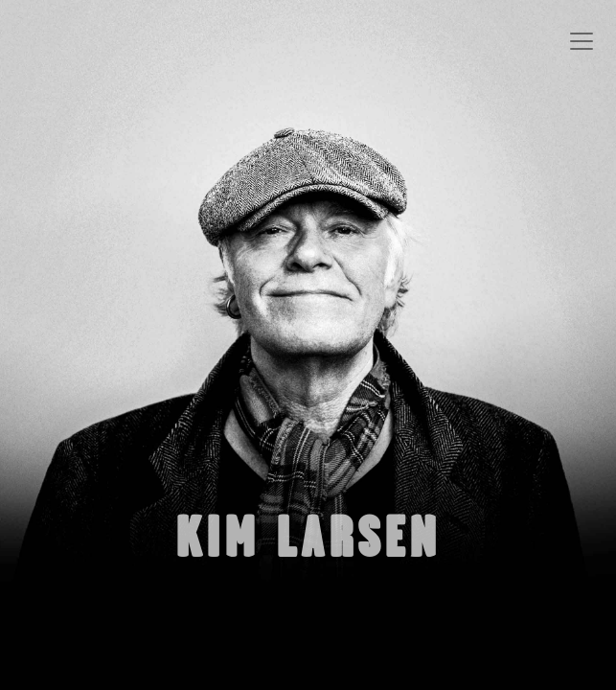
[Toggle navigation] (582, 41)
